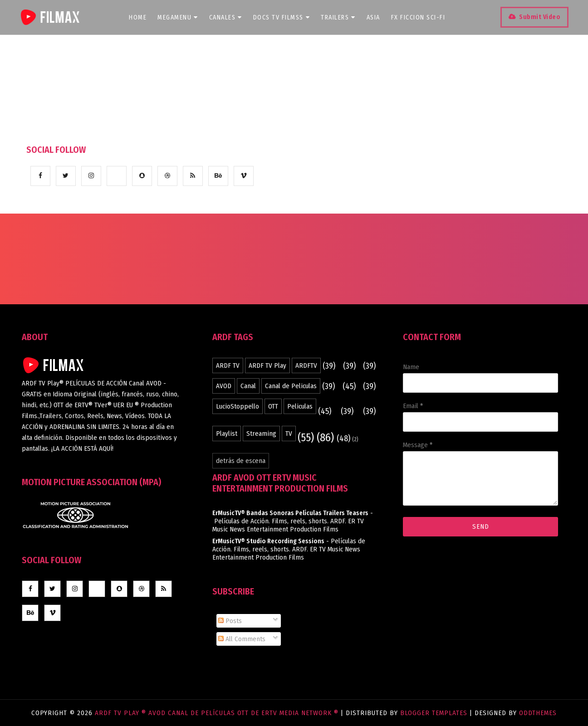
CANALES (228, 17)
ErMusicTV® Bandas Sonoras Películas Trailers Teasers (290, 513)
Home (140, 17)
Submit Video (537, 17)
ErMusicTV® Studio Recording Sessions (268, 541)
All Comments (242, 639)
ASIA (376, 17)
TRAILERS (341, 17)
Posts (230, 621)
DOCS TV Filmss (284, 17)
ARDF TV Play (267, 365)
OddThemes (538, 713)
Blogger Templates (434, 713)
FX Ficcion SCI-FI (421, 17)
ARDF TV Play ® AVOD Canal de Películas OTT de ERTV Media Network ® (218, 713)
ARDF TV (228, 365)
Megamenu (180, 17)
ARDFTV (306, 365)
